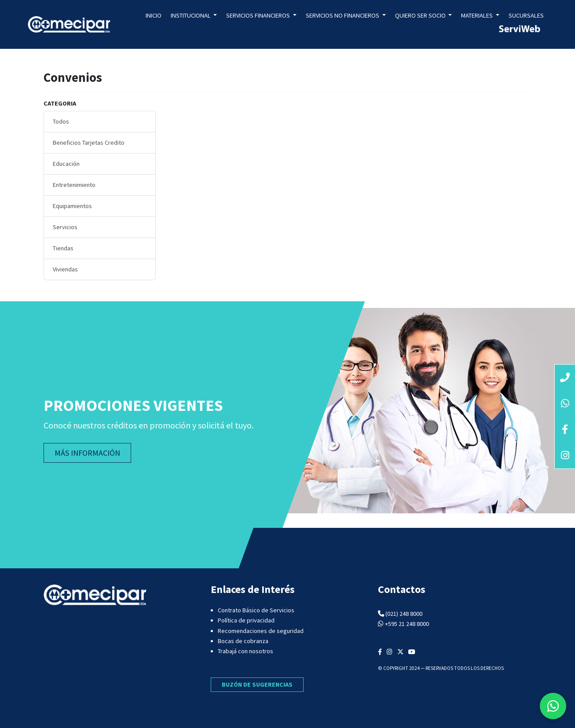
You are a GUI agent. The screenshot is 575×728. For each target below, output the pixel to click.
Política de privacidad (246, 620)
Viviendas (65, 269)
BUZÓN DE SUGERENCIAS (257, 684)
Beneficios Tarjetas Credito (89, 143)
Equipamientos (72, 206)
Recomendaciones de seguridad (261, 631)
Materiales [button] (478, 15)
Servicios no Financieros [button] (343, 15)
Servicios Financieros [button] (259, 15)
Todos (61, 121)
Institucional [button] (191, 15)
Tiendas (63, 248)
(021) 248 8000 (404, 614)
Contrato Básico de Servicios (256, 610)
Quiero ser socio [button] (421, 15)
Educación (66, 164)
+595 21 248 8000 (407, 624)
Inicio (154, 15)
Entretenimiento (74, 185)
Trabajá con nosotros (245, 651)
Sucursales (526, 15)
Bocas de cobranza (243, 641)
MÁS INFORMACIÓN (87, 453)
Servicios (65, 227)
